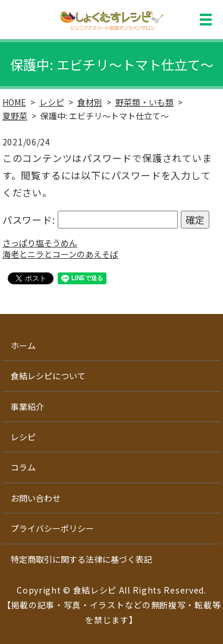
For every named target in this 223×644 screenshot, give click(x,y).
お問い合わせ (36, 498)
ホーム (23, 345)
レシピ (52, 102)
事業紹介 (27, 407)
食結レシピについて (48, 376)
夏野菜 (15, 116)
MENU (206, 20)
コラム (23, 467)
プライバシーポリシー (52, 528)
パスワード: (90, 220)
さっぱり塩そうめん (40, 243)
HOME (14, 102)
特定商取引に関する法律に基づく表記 (81, 559)
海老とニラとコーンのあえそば (60, 254)
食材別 (90, 102)
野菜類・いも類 (145, 102)
